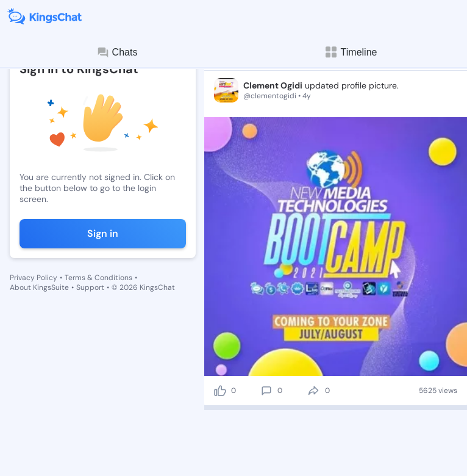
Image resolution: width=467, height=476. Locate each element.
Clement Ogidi (273, 85)
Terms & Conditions (98, 278)
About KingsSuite (39, 287)
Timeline (351, 52)
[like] (220, 391)
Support (90, 287)
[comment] (266, 391)
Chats (117, 52)
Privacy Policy (34, 278)
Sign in (103, 233)
